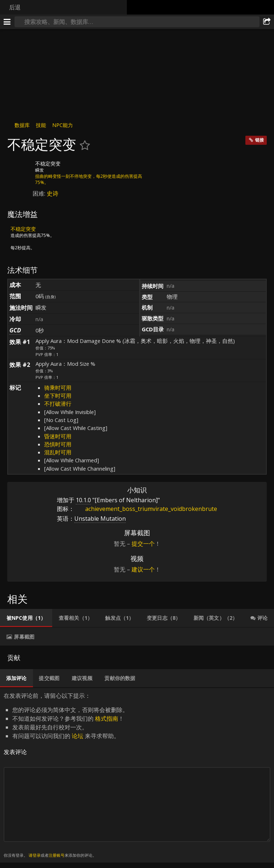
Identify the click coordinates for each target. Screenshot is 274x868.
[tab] (26, 618)
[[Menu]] (7, 22)
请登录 (35, 855)
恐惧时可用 (58, 444)
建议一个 (143, 569)
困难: (40, 193)
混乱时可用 (58, 452)
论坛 (78, 736)
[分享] (267, 22)
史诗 (53, 193)
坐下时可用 (58, 396)
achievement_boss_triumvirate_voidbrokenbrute (146, 509)
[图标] (20, 169)
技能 (41, 125)
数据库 (22, 125)
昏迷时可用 (58, 436)
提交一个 (143, 544)
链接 (260, 140)
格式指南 (107, 718)
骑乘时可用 (58, 388)
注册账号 (57, 855)
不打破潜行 (58, 404)
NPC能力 (63, 125)
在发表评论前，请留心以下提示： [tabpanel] (137, 775)
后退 (15, 7)
